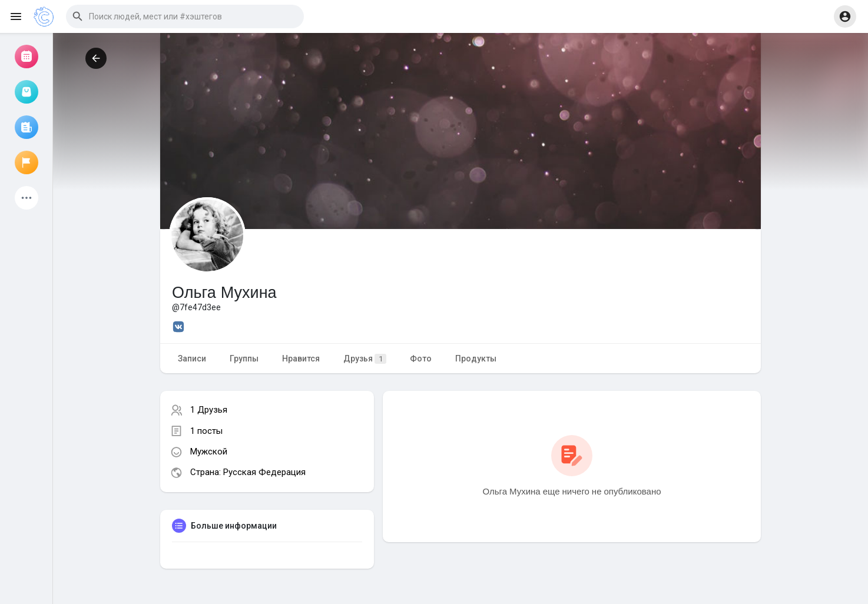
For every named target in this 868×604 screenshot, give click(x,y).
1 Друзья (209, 410)
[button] (185, 16)
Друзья (365, 359)
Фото (421, 359)
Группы (244, 359)
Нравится (301, 359)
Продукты (476, 359)
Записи (192, 359)
